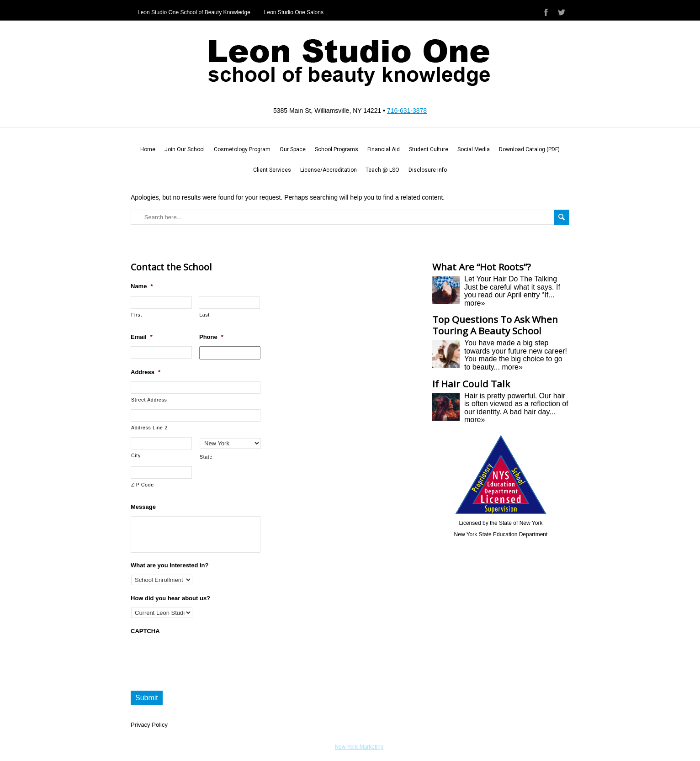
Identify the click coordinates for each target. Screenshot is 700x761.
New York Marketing (359, 747)
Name (142, 286)
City (136, 455)
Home (148, 149)
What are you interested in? (170, 565)
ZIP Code (143, 485)
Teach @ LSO (382, 170)
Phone (211, 337)
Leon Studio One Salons (294, 12)
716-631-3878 (407, 111)
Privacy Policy (149, 725)
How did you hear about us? (170, 598)
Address (146, 372)
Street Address (149, 400)
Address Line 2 (149, 428)
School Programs (337, 149)
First (137, 315)
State (206, 457)
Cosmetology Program (242, 149)
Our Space (293, 149)
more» (475, 303)
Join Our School (185, 149)
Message (143, 507)
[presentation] (200, 658)
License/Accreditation (329, 170)
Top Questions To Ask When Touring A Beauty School (495, 325)
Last (204, 315)
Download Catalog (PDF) (529, 149)
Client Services (272, 170)
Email (142, 337)
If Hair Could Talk (471, 384)
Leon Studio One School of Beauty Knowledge (194, 12)
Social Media (474, 149)
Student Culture (429, 149)
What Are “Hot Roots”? (482, 267)
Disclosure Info (428, 170)
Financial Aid (384, 149)
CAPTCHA (145, 631)
